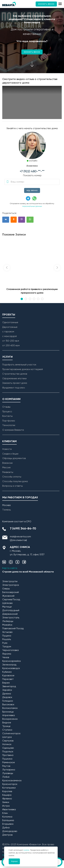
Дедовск (7, 697)
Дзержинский (10, 614)
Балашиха (8, 820)
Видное (7, 723)
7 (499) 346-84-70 (23, 529)
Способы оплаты (12, 477)
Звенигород (9, 687)
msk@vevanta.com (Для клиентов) (20, 539)
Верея (6, 683)
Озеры (6, 589)
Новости (7, 449)
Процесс (7, 412)
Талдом (7, 647)
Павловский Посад (13, 629)
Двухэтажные (10, 327)
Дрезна (7, 694)
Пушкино (7, 759)
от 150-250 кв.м (11, 341)
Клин (5, 813)
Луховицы (8, 773)
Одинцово (8, 748)
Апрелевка (8, 715)
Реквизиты (8, 472)
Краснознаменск (12, 781)
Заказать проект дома (15, 383)
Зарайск (7, 690)
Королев (7, 792)
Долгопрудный (11, 610)
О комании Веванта (13, 430)
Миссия (6, 468)
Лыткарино (9, 770)
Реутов (6, 766)
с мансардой (9, 336)
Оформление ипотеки (14, 379)
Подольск (8, 752)
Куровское (8, 676)
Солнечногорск (11, 734)
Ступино (7, 730)
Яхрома (7, 654)
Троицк (6, 726)
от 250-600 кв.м (11, 346)
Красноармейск (12, 661)
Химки (6, 802)
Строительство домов (15, 374)
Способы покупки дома (15, 481)
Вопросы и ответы (13, 486)
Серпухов (8, 741)
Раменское (9, 763)
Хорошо (14, 861)
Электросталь (11, 618)
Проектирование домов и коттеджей (23, 369)
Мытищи (7, 607)
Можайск (7, 625)
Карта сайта (10, 568)
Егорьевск (8, 824)
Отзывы (6, 407)
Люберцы (8, 621)
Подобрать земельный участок (19, 365)
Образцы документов (14, 458)
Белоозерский (11, 592)
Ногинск (7, 744)
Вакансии (7, 463)
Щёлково (8, 603)
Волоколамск (10, 708)
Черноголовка (10, 650)
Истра (6, 806)
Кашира (7, 795)
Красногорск (10, 784)
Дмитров (7, 835)
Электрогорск (11, 585)
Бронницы (8, 712)
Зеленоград (9, 665)
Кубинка (7, 672)
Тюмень (7, 510)
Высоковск (8, 705)
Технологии (9, 425)
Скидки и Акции (10, 454)
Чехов (6, 658)
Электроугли (10, 582)
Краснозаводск (11, 668)
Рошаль (7, 639)
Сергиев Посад (11, 600)
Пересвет (8, 679)
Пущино (7, 636)
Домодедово (10, 831)
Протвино (8, 755)
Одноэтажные (10, 322)
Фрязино (7, 799)
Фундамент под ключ (14, 388)
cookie (26, 850)
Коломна (7, 817)
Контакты (7, 416)
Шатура (7, 737)
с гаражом (8, 332)
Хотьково (7, 632)
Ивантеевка (9, 810)
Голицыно (8, 701)
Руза (5, 643)
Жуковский (8, 596)
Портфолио (9, 421)
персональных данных (32, 206)
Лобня (6, 777)
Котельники (9, 788)
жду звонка (32, 190)
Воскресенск (10, 719)
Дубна (6, 828)
